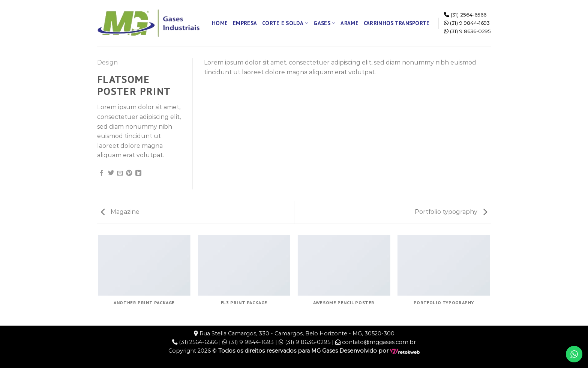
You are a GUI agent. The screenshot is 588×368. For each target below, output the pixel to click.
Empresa (245, 23)
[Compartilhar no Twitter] (111, 173)
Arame (349, 23)
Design (107, 62)
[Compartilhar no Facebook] (102, 173)
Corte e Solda (285, 23)
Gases (324, 23)
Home (220, 23)
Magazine (120, 212)
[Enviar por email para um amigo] (120, 173)
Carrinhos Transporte (397, 23)
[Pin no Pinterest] (129, 173)
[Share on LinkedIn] (138, 173)
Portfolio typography (451, 212)
